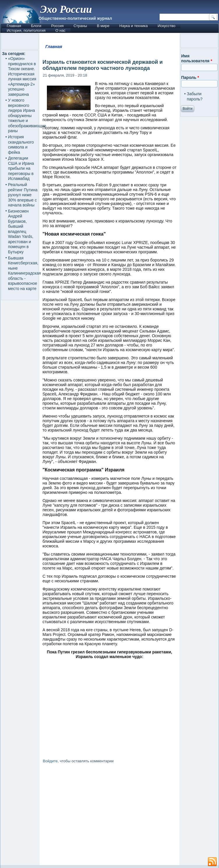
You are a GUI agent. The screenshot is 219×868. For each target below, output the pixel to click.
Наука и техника (134, 26)
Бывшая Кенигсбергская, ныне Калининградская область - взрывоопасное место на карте (25, 273)
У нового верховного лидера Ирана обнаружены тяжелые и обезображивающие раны (27, 115)
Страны (80, 26)
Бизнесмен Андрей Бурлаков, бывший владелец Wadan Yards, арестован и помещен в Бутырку (21, 231)
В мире (103, 26)
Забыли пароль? (195, 96)
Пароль (190, 77)
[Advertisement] (110, 815)
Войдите (50, 761)
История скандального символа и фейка (21, 145)
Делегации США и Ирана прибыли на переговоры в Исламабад (21, 168)
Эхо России (66, 9)
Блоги (36, 26)
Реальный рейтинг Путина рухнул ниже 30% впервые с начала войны (23, 195)
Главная (14, 26)
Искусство (166, 26)
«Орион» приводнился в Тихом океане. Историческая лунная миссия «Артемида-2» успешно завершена (22, 76)
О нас (60, 30)
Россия (58, 26)
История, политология (26, 30)
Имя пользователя (197, 59)
